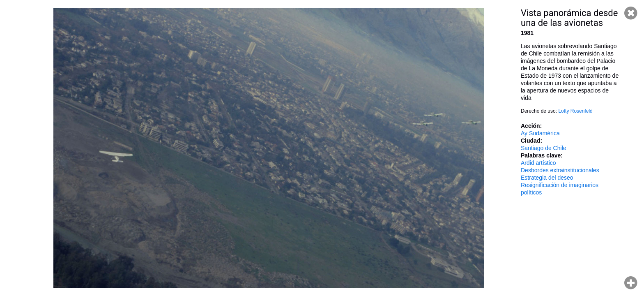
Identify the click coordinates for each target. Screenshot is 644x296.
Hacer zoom (631, 283)
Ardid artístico (538, 163)
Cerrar (631, 13)
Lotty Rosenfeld (575, 111)
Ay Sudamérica (540, 133)
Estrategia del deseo (547, 178)
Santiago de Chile (544, 148)
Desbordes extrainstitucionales (560, 170)
